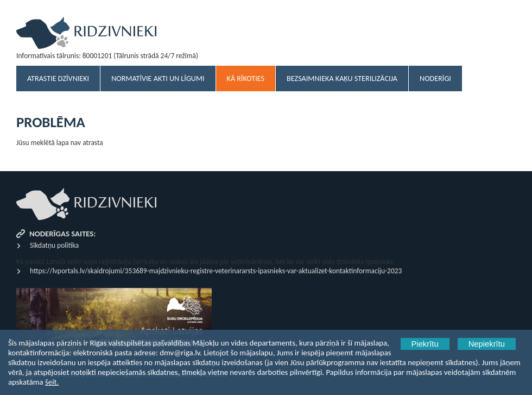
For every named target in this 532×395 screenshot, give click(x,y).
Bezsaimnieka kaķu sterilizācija (342, 79)
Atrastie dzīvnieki (58, 79)
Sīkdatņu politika (54, 245)
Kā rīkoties (246, 79)
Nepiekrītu (487, 344)
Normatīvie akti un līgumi (158, 79)
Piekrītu (425, 344)
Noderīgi (435, 79)
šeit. (52, 382)
